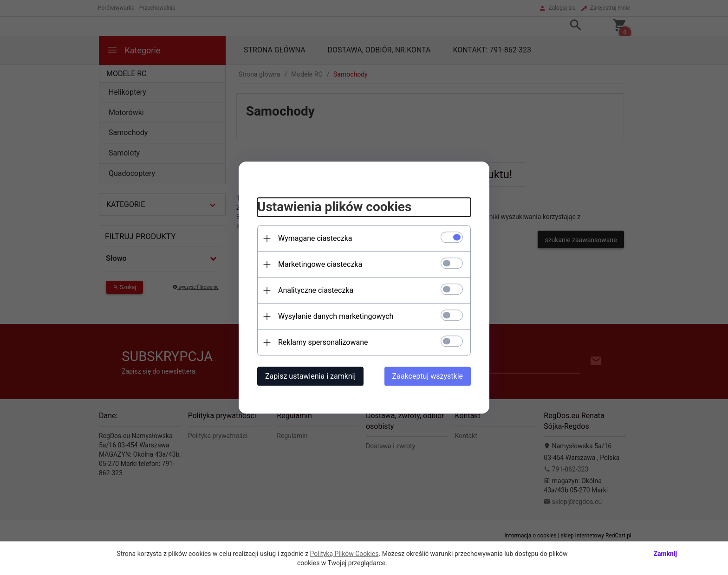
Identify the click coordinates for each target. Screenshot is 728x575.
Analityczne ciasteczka (316, 290)
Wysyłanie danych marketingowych (336, 316)
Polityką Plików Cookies (344, 554)
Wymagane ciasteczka (315, 238)
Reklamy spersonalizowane (323, 342)
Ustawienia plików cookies (334, 207)
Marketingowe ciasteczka (320, 264)
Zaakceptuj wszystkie (428, 376)
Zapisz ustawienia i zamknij (310, 376)
